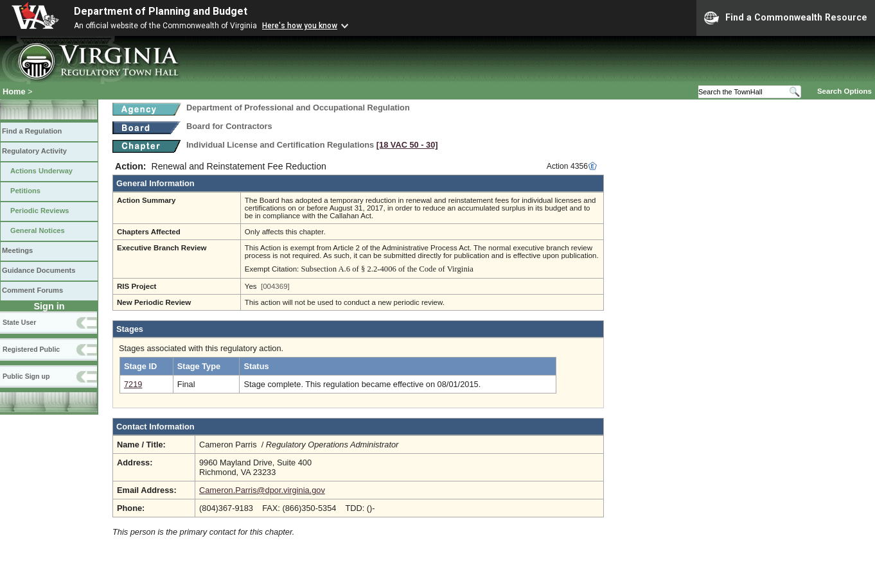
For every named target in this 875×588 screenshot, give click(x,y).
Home (14, 91)
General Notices (38, 230)
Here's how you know (300, 26)
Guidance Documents (39, 270)
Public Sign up (26, 376)
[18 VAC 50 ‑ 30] (407, 145)
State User (19, 322)
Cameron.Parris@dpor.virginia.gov (262, 490)
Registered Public (31, 349)
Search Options (844, 91)
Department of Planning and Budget (161, 11)
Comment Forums (32, 290)
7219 (133, 384)
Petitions (25, 191)
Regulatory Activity (34, 151)
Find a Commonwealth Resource (786, 18)
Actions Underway (41, 171)
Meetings (17, 250)
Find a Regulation (32, 131)
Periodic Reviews (40, 211)
